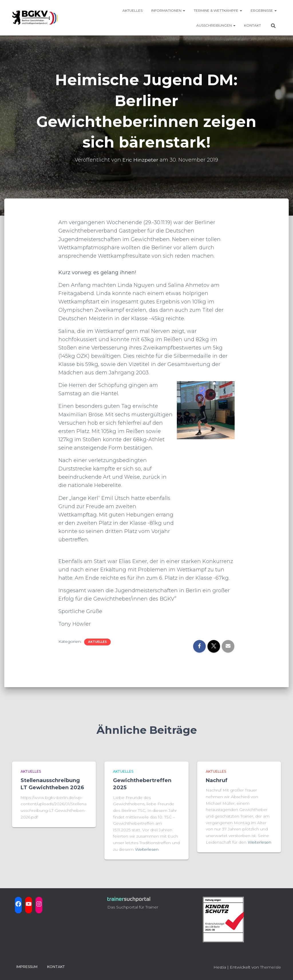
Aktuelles (132, 10)
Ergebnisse (264, 10)
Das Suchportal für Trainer (133, 907)
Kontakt (253, 25)
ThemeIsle (271, 967)
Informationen (168, 10)
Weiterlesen (147, 849)
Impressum (27, 967)
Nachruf (217, 780)
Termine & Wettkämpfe (218, 10)
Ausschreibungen (216, 25)
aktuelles (97, 642)
